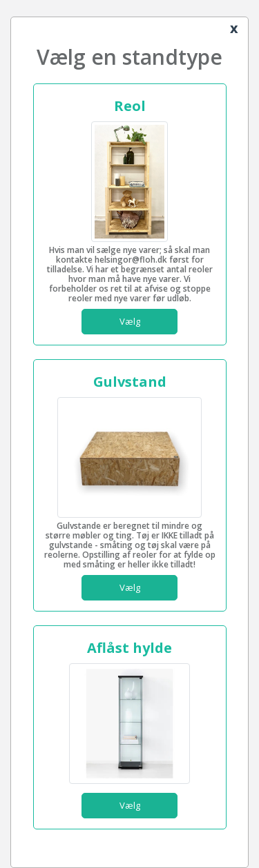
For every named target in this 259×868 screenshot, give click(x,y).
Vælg (130, 321)
